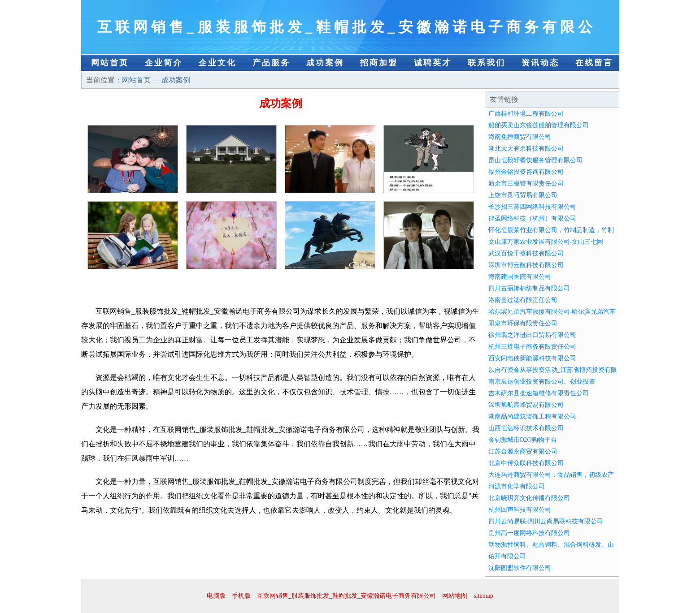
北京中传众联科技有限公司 (526, 463)
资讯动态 (540, 63)
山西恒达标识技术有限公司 (526, 428)
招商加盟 (379, 63)
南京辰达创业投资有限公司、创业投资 (542, 382)
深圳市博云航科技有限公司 (526, 265)
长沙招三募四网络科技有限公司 (532, 207)
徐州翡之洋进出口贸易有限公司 (532, 335)
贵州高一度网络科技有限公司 (529, 533)
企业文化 (217, 63)
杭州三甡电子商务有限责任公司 (532, 347)
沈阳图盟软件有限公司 (520, 568)
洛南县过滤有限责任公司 (523, 300)
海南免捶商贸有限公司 (520, 137)
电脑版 (216, 596)
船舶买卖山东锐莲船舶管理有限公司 (539, 125)
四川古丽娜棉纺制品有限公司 (529, 288)
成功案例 (325, 63)
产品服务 (271, 63)
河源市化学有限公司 (517, 486)
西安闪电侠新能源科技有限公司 (532, 358)
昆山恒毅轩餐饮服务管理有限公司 (535, 160)
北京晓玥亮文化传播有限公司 (529, 498)
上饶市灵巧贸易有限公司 (523, 195)
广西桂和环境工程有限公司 (526, 114)
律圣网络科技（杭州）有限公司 (532, 218)
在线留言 (594, 63)
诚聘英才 (433, 63)
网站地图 (455, 596)
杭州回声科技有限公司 (520, 510)
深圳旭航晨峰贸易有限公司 (526, 405)
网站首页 (110, 63)
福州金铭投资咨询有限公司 (526, 172)
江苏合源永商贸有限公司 (523, 451)
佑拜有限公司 (507, 556)
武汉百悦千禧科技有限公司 (526, 253)
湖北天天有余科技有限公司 (526, 149)
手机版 (241, 596)
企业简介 (164, 63)
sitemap (483, 596)
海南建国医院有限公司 (520, 277)
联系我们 (487, 63)
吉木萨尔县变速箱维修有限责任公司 (539, 393)
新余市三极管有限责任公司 (526, 183)
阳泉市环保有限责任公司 (523, 323)
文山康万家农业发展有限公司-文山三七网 (546, 242)
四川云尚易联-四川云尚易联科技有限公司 (546, 521)
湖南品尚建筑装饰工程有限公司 (532, 417)
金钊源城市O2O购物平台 (523, 440)
